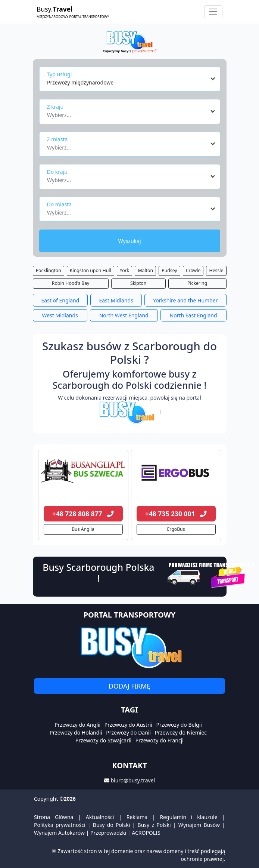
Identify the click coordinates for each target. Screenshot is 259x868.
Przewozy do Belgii (179, 725)
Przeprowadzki (108, 833)
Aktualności (100, 817)
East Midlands (116, 300)
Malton (145, 270)
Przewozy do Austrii (128, 725)
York (124, 270)
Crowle (193, 270)
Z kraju (55, 107)
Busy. (73, 12)
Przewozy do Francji (160, 740)
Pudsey (169, 270)
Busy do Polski (112, 825)
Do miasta (60, 204)
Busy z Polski (154, 825)
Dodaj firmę (129, 686)
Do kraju (57, 172)
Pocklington (49, 270)
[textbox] (127, 113)
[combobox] (132, 79)
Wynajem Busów (199, 825)
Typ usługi (60, 74)
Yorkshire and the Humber (185, 300)
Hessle (216, 270)
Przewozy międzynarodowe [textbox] (80, 82)
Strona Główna (54, 817)
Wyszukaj (129, 241)
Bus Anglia (83, 529)
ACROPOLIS (146, 833)
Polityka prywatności (60, 825)
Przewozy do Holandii (76, 732)
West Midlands (60, 315)
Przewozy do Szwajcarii (103, 740)
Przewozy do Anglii (77, 725)
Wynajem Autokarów (59, 833)
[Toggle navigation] (213, 12)
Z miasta (57, 139)
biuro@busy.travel (133, 780)
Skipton (138, 283)
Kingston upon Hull (91, 270)
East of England (60, 300)
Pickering (197, 283)
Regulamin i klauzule (188, 817)
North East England (194, 315)
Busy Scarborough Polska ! (98, 573)
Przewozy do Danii (128, 732)
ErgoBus (176, 529)
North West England (124, 315)
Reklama (137, 817)
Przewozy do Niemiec (181, 732)
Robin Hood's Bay (71, 283)
